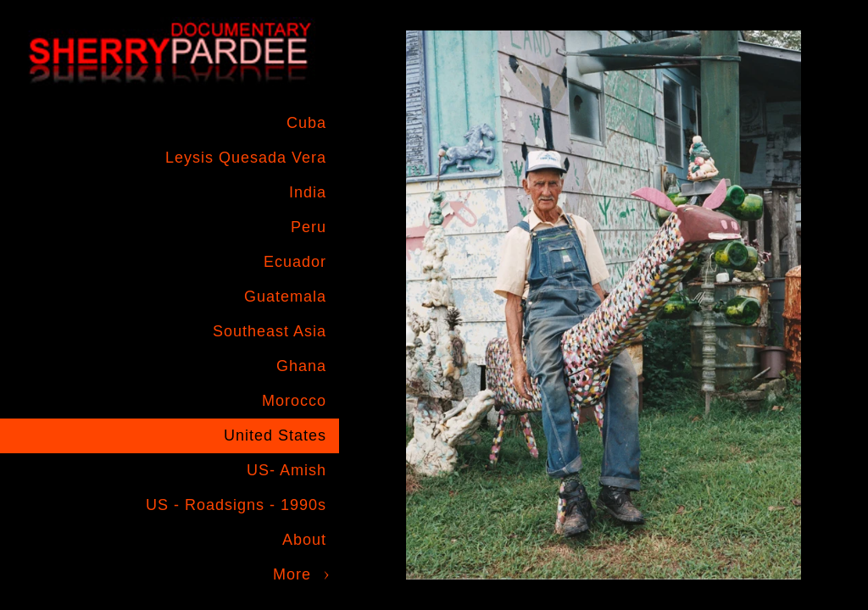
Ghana (301, 366)
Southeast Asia (270, 331)
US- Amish (287, 470)
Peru (309, 227)
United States (275, 435)
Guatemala (285, 297)
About (304, 540)
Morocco (294, 401)
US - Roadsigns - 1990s (236, 505)
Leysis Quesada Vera (246, 158)
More (292, 574)
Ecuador (295, 262)
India (308, 192)
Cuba (306, 123)
